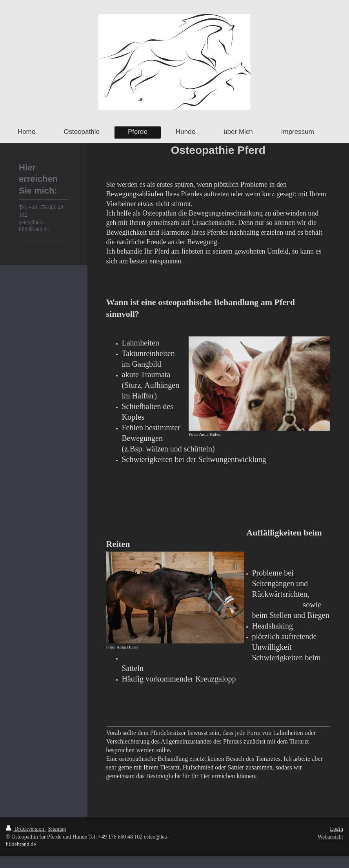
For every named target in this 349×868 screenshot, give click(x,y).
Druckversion (26, 829)
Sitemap (57, 829)
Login (337, 829)
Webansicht (330, 837)
